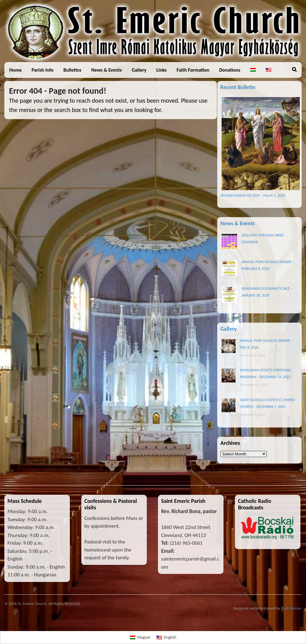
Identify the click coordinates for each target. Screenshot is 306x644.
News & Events (106, 70)
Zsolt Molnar (291, 608)
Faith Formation (193, 70)
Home (16, 70)
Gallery (139, 70)
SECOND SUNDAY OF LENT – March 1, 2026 (253, 195)
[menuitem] (253, 70)
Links (162, 70)
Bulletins (72, 70)
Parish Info (43, 70)
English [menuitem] (170, 637)
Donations (230, 70)
